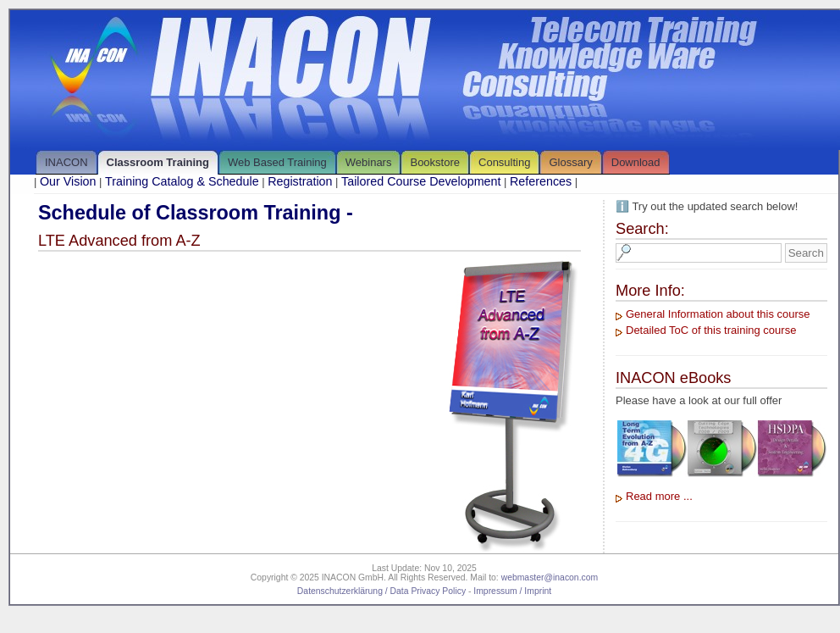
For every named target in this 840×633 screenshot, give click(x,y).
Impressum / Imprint (512, 591)
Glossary (570, 162)
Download (636, 162)
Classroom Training (158, 162)
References (541, 181)
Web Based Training (277, 162)
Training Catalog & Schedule (182, 181)
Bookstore (435, 162)
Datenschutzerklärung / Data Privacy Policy (381, 591)
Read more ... (659, 496)
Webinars (369, 162)
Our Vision (68, 181)
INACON (66, 162)
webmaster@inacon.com (550, 577)
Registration (300, 181)
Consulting (504, 162)
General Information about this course (718, 314)
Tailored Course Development (421, 181)
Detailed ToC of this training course (711, 330)
